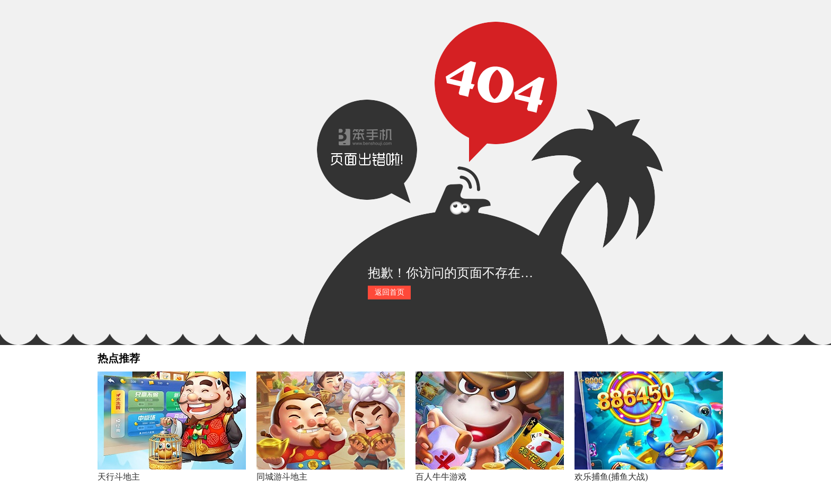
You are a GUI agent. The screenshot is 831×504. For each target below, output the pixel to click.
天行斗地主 (119, 477)
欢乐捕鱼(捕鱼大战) (611, 477)
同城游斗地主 (282, 477)
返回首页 (390, 292)
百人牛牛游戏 (441, 477)
